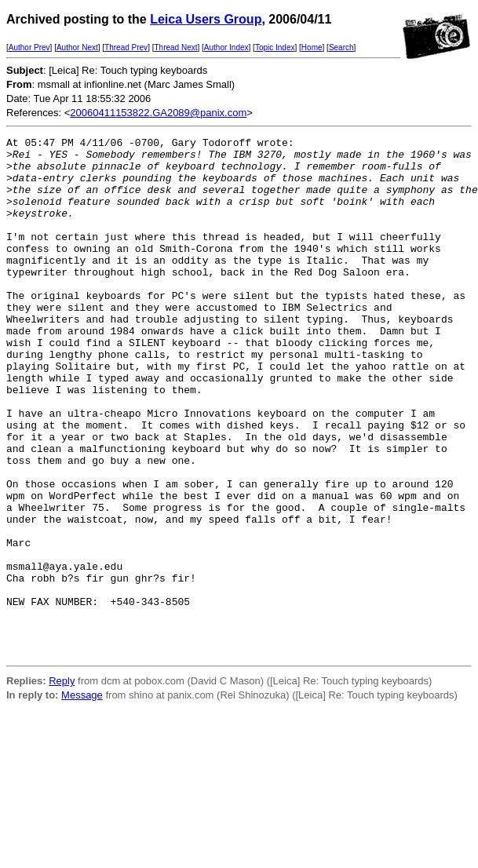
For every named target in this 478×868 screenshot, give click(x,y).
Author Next (77, 47)
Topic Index (275, 47)
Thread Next (175, 47)
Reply (62, 784)
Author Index (226, 47)
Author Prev (29, 47)
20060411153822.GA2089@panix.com (158, 113)
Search (341, 47)
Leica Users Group (206, 19)
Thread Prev (126, 47)
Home (312, 47)
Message (82, 799)
